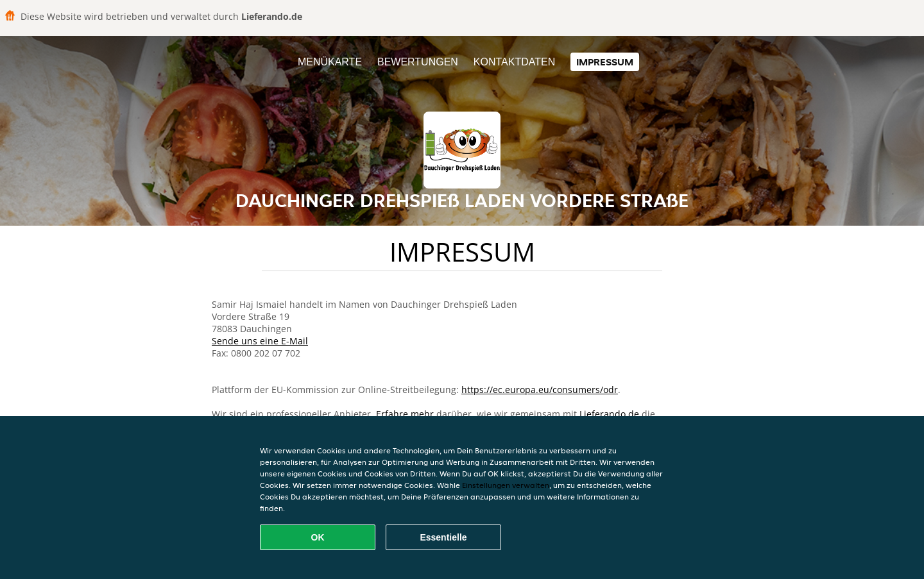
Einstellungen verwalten (506, 485)
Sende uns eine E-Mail (260, 341)
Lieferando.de (609, 414)
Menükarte (330, 62)
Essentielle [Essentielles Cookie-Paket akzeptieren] (443, 537)
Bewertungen (418, 62)
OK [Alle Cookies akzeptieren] (318, 537)
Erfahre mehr (405, 414)
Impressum (605, 62)
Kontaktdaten (514, 62)
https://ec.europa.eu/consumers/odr (540, 390)
